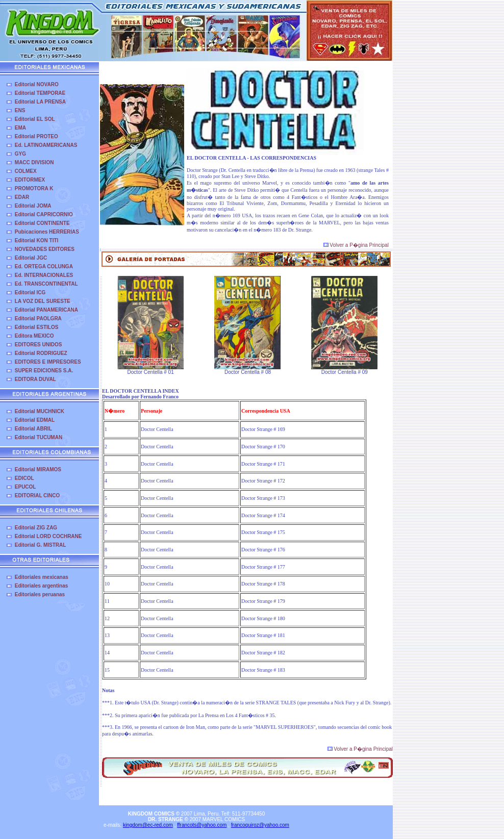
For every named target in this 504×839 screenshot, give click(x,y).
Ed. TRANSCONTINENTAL (46, 284)
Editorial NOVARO (37, 84)
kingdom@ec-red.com (148, 825)
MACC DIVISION (34, 162)
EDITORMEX (30, 180)
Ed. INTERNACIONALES (44, 275)
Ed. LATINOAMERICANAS (46, 145)
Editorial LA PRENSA (40, 102)
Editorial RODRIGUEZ (41, 353)
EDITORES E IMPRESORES (48, 362)
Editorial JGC (31, 258)
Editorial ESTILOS (37, 327)
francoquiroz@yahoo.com (260, 825)
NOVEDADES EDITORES (45, 249)
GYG (20, 154)
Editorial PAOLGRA (38, 319)
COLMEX (26, 171)
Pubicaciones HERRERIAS (47, 232)
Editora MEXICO (34, 336)
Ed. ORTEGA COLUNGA (44, 266)
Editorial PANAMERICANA (46, 310)
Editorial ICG (30, 293)
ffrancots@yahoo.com (202, 825)
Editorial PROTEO (36, 136)
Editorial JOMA (33, 206)
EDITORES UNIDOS (39, 345)
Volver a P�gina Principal (356, 245)
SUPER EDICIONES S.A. (44, 371)
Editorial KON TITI (37, 240)
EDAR (22, 197)
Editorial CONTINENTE (42, 223)
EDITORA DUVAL (35, 379)
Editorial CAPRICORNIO (44, 214)
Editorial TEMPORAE (40, 93)
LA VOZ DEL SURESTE (43, 301)
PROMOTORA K (34, 188)
